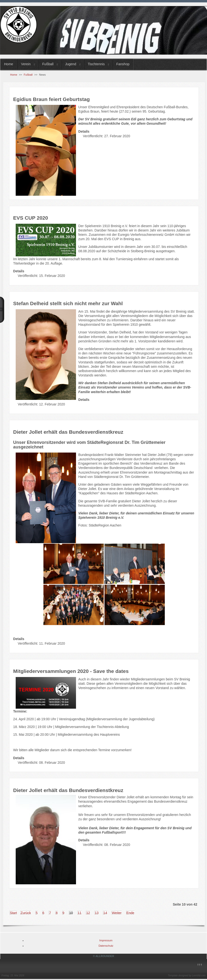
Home (9, 64)
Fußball (48, 64)
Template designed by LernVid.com (187, 976)
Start (14, 913)
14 (105, 913)
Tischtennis (96, 64)
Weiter (117, 913)
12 (88, 913)
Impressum (106, 940)
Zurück (26, 913)
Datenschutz (106, 946)
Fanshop (123, 64)
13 (97, 913)
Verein (26, 64)
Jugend (71, 64)
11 (80, 913)
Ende (130, 913)
